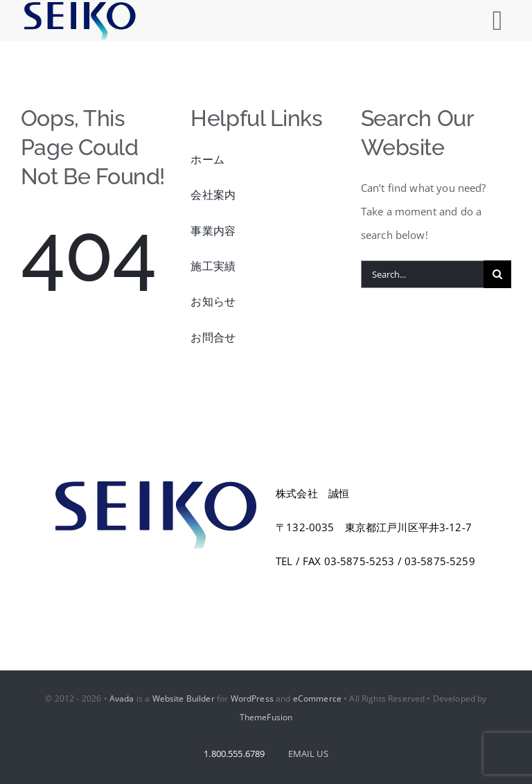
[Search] (497, 274)
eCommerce (317, 698)
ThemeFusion (266, 717)
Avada (122, 698)
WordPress (252, 698)
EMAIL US (308, 754)
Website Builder (184, 698)
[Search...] (422, 274)
